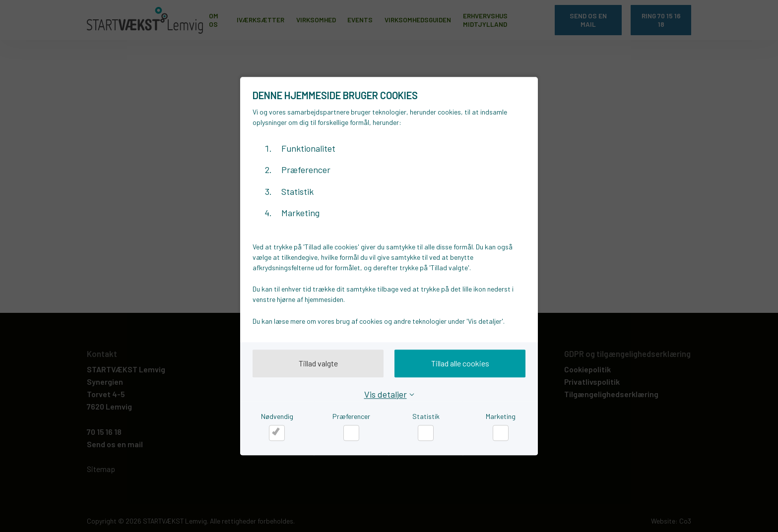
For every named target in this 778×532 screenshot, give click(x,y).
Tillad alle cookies (460, 363)
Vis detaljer (386, 394)
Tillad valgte (318, 363)
